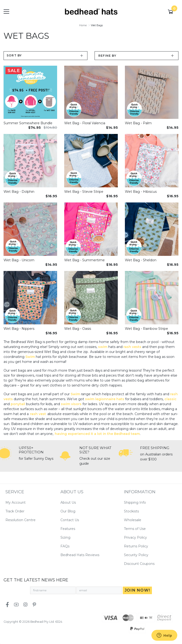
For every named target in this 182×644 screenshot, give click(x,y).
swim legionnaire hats (105, 399)
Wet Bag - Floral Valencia (85, 123)
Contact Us (70, 520)
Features (68, 529)
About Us (68, 502)
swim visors (71, 404)
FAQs (65, 546)
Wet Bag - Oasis (78, 329)
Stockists (131, 511)
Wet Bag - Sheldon (141, 260)
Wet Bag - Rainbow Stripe (146, 329)
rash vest (38, 414)
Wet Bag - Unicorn (19, 260)
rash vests (132, 347)
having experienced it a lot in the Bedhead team (97, 434)
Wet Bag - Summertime (84, 260)
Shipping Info (135, 502)
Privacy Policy (135, 537)
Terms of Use (135, 529)
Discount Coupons (139, 564)
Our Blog (68, 511)
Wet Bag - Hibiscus (141, 192)
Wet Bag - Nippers (19, 329)
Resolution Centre (20, 520)
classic (171, 399)
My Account (16, 502)
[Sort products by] (45, 56)
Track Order (15, 511)
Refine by (107, 56)
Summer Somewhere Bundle (28, 123)
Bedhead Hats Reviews (80, 555)
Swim (31, 357)
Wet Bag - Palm (138, 123)
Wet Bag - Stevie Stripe (84, 192)
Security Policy (136, 555)
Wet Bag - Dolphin (19, 192)
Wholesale (133, 520)
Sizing (65, 537)
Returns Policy (136, 546)
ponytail (18, 404)
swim (103, 347)
